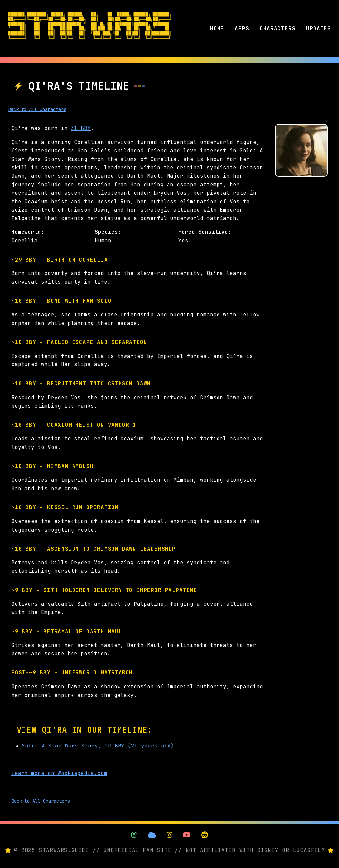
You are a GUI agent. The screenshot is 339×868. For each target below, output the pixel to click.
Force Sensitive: (205, 232)
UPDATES (318, 29)
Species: (108, 232)
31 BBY (81, 128)
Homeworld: (28, 232)
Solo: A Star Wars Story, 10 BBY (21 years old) (98, 746)
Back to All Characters (37, 109)
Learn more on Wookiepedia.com (59, 773)
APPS (242, 29)
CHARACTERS (277, 29)
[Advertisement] (301, 283)
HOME (217, 29)
